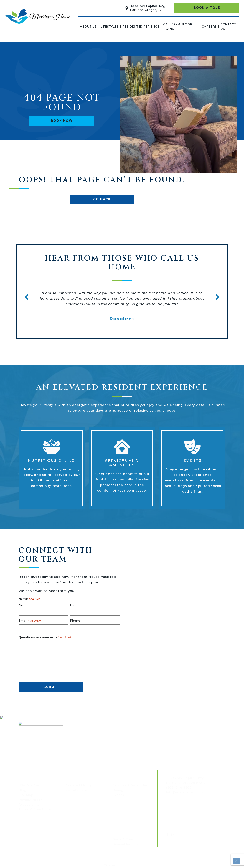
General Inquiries (127, 844)
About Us (88, 27)
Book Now (62, 121)
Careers (209, 27)
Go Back (102, 199)
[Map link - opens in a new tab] (185, 778)
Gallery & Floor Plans (178, 27)
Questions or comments (45, 638)
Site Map (26, 795)
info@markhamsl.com (185, 792)
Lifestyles (109, 27)
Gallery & (28, 826)
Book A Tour (207, 8)
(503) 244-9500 (179, 788)
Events (118, 795)
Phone (75, 621)
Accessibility (29, 805)
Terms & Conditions (35, 809)
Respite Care (76, 790)
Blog (22, 790)
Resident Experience (141, 27)
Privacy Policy (30, 800)
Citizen (110, 865)
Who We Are (29, 785)
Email (30, 621)
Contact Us (228, 27)
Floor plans (31, 830)
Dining (118, 790)
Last (73, 605)
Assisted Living (78, 785)
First (22, 605)
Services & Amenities (130, 785)
